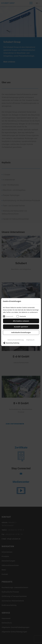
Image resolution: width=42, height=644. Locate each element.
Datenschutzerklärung (16, 340)
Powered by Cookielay (11, 343)
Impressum (30, 340)
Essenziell (8, 316)
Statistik (21, 316)
